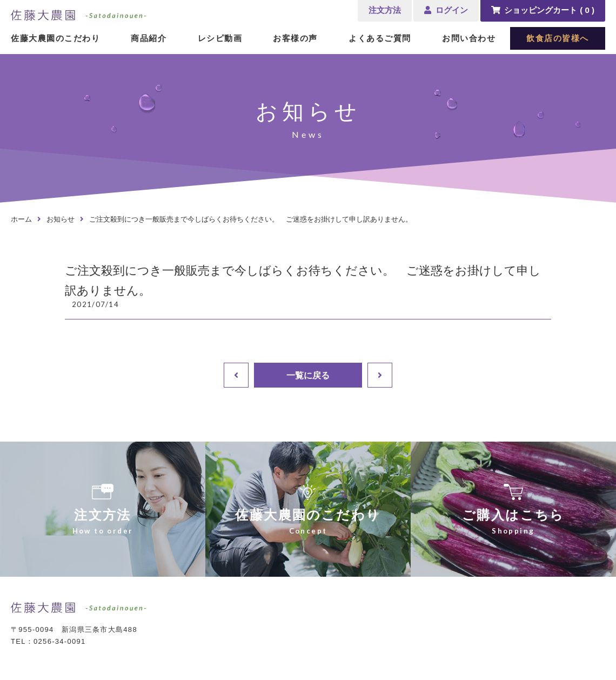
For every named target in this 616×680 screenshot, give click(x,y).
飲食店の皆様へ (558, 38)
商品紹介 (149, 38)
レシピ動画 (220, 38)
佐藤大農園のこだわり (55, 38)
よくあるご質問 (380, 38)
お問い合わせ (469, 38)
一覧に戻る (308, 375)
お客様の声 (295, 38)
